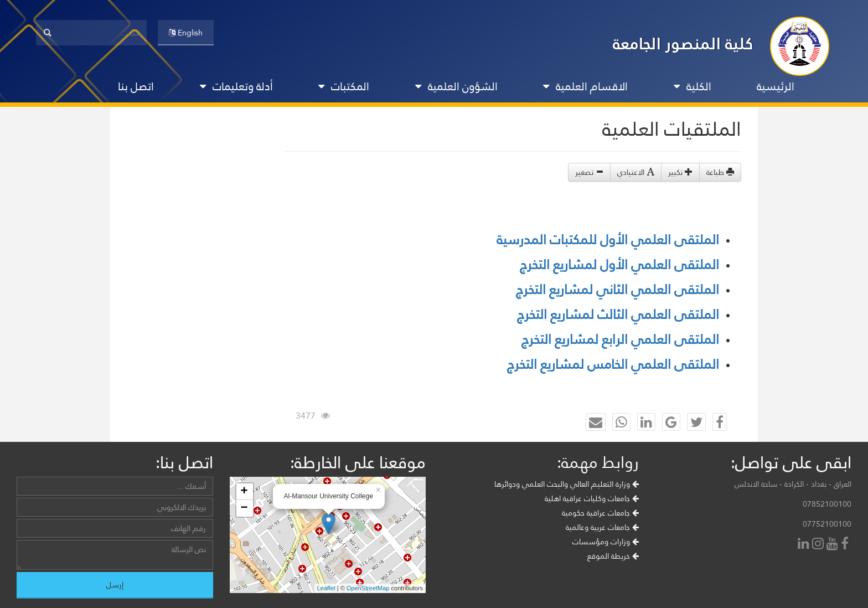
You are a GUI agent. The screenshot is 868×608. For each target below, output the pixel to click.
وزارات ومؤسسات (606, 542)
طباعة (720, 172)
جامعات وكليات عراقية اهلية (592, 498)
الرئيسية (776, 86)
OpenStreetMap (368, 588)
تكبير (680, 172)
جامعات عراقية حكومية (600, 513)
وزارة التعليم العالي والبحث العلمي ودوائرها (567, 484)
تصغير (589, 172)
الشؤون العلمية (456, 86)
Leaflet (326, 588)
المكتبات (344, 86)
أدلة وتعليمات (236, 86)
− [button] (244, 508)
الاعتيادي (636, 172)
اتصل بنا (136, 86)
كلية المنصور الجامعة (683, 43)
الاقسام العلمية (585, 86)
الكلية (693, 86)
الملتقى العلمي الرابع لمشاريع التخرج (620, 339)
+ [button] (244, 492)
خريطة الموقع (613, 556)
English (186, 33)
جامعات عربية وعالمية (602, 527)
